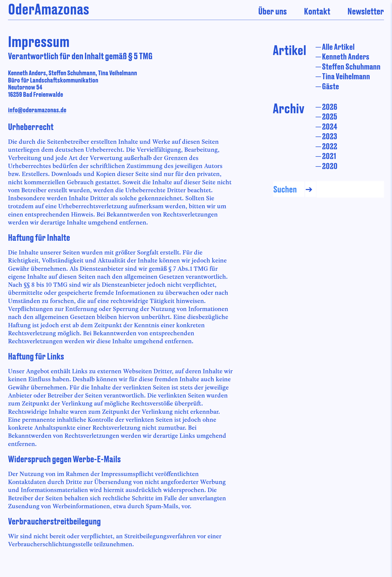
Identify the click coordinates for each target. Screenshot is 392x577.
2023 (330, 136)
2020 (330, 166)
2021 (329, 156)
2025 (330, 116)
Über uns (272, 11)
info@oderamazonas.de (37, 110)
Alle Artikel (338, 47)
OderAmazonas (49, 9)
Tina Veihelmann (346, 76)
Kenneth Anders (346, 56)
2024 (330, 126)
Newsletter (366, 11)
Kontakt (317, 11)
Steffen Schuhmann (351, 66)
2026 (330, 107)
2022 (330, 146)
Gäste (330, 86)
